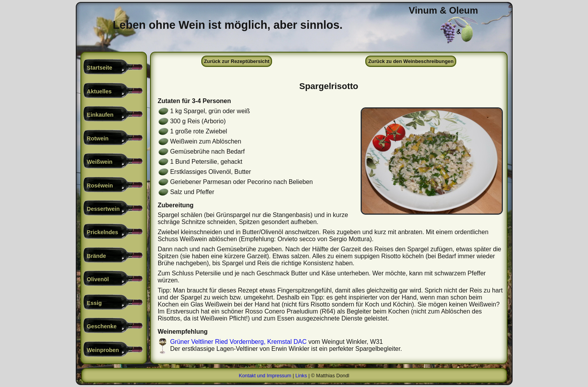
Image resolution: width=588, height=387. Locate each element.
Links (301, 376)
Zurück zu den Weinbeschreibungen (411, 61)
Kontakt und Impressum (265, 376)
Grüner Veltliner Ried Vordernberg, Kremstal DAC (238, 342)
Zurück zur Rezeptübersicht (237, 61)
